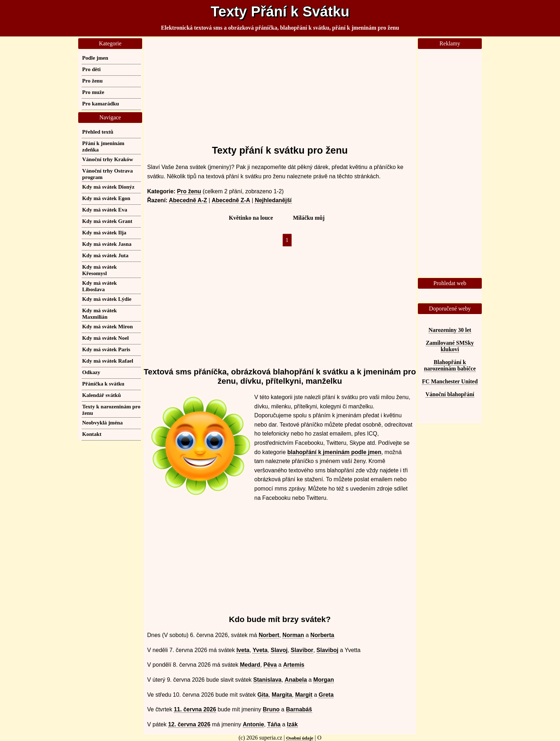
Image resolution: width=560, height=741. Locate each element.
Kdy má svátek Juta (105, 255)
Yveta (260, 650)
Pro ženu (189, 191)
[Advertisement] (280, 88)
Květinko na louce (251, 218)
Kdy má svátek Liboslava (99, 286)
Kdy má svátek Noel (105, 338)
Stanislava (267, 680)
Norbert (269, 635)
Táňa (274, 724)
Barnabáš (299, 709)
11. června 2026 (195, 709)
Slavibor (302, 650)
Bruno (271, 709)
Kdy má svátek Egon (106, 198)
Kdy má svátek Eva (105, 210)
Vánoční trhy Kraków (108, 159)
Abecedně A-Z (188, 200)
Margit (304, 695)
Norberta (322, 635)
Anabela (296, 680)
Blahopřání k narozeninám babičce (450, 365)
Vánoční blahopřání (450, 394)
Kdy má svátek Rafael (108, 361)
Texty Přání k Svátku (280, 11)
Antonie (254, 724)
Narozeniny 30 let (450, 330)
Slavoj (279, 650)
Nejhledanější (273, 200)
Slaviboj (327, 650)
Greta (326, 695)
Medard (250, 665)
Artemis (294, 665)
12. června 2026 (189, 724)
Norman (293, 635)
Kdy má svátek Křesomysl (99, 270)
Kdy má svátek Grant (107, 221)
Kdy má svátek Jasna (107, 244)
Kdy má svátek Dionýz (108, 187)
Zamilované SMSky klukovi (450, 346)
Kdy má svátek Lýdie (107, 299)
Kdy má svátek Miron (107, 326)
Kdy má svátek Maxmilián (99, 314)
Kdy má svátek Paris (106, 349)
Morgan (324, 680)
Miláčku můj (309, 218)
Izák (292, 724)
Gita (263, 695)
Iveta (243, 650)
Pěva (270, 665)
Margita (282, 695)
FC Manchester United (450, 381)
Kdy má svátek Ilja (104, 232)
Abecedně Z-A (231, 200)
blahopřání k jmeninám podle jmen (334, 452)
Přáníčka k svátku (103, 384)
